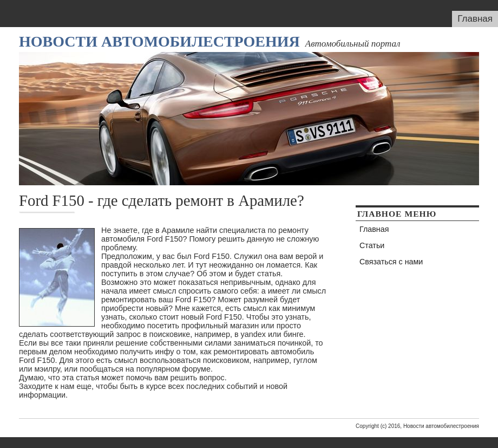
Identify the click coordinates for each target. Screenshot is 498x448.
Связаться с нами (391, 262)
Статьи (372, 245)
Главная (475, 19)
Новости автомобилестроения (159, 41)
